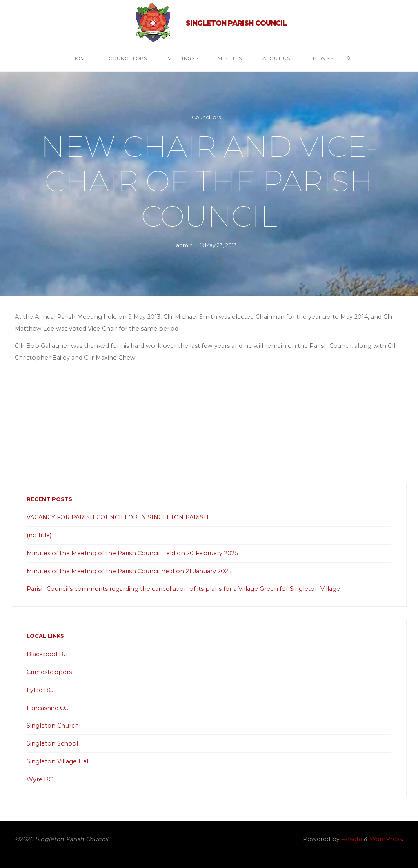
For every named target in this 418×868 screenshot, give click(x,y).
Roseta (351, 839)
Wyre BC (40, 779)
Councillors (206, 117)
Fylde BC (40, 690)
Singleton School (52, 743)
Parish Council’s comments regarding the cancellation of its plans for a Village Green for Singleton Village (183, 589)
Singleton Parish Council (236, 23)
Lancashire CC (47, 708)
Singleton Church (53, 726)
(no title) (39, 535)
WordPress (386, 839)
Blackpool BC (47, 654)
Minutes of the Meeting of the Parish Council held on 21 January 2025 (129, 571)
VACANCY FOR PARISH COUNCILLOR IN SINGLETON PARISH (118, 517)
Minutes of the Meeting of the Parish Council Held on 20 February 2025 (132, 553)
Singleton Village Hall (58, 761)
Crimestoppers (49, 672)
